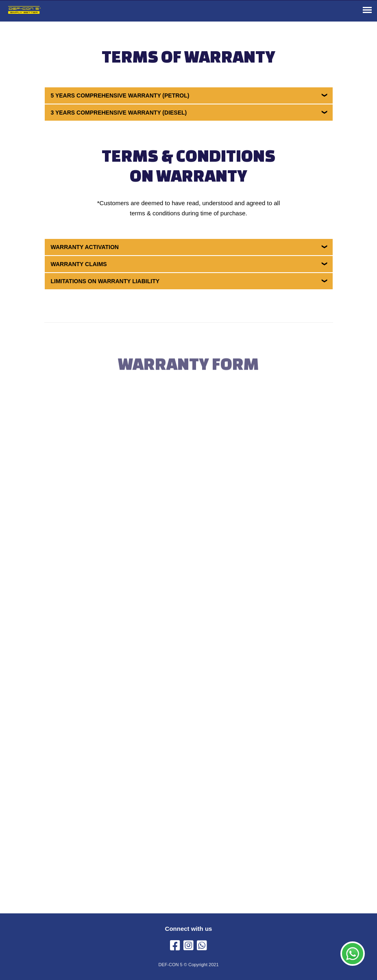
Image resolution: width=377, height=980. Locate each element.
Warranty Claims (79, 264)
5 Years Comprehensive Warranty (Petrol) (120, 95)
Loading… (194, 631)
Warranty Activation (85, 247)
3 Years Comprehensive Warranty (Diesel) (119, 113)
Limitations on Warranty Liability (105, 281)
